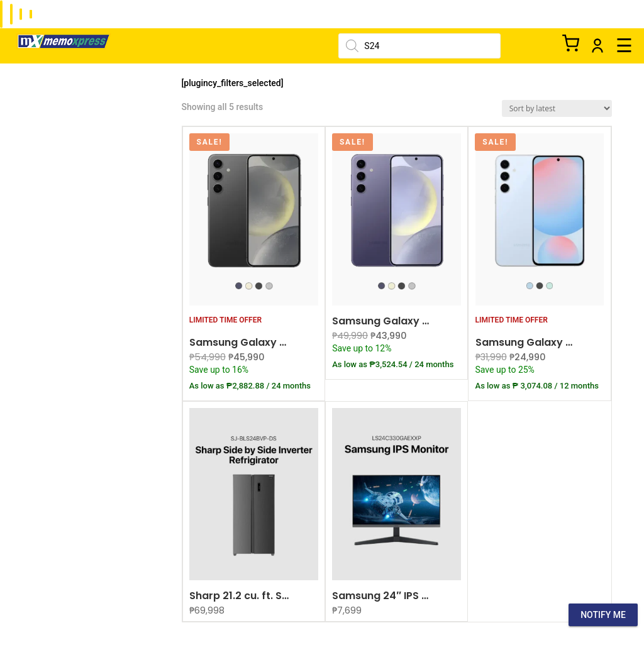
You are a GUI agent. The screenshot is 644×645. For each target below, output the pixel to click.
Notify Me (603, 615)
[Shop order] (557, 108)
